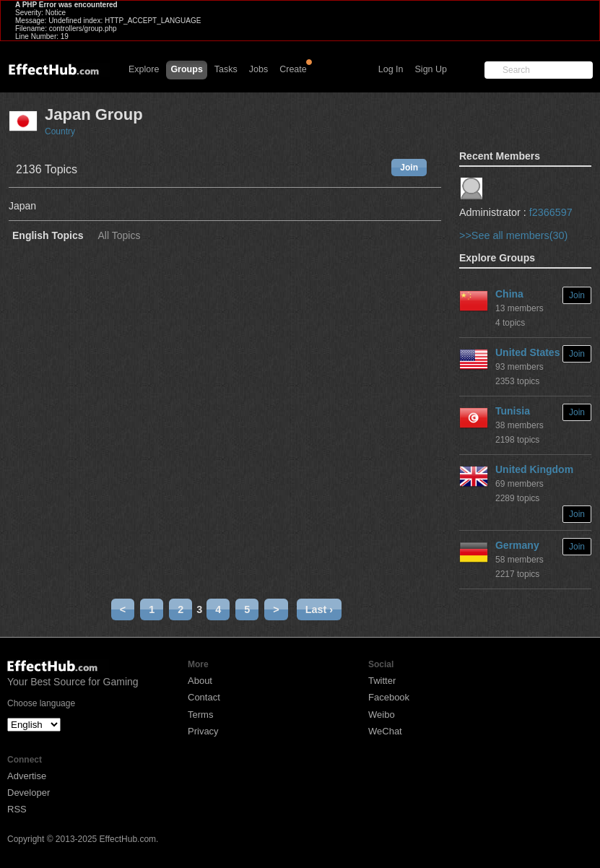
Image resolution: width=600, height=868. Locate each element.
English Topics (48, 236)
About (200, 681)
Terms (200, 715)
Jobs (258, 69)
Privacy (203, 731)
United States (527, 352)
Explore (144, 69)
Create (293, 69)
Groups (186, 69)
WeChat (385, 731)
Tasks (226, 69)
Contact (204, 697)
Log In (391, 69)
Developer (29, 793)
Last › (319, 609)
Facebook (389, 697)
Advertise (27, 776)
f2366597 (551, 212)
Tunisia (513, 411)
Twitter (382, 681)
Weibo (382, 715)
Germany (517, 545)
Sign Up (431, 69)
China (509, 294)
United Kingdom (534, 469)
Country (60, 131)
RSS (17, 809)
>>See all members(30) (513, 235)
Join (409, 168)
